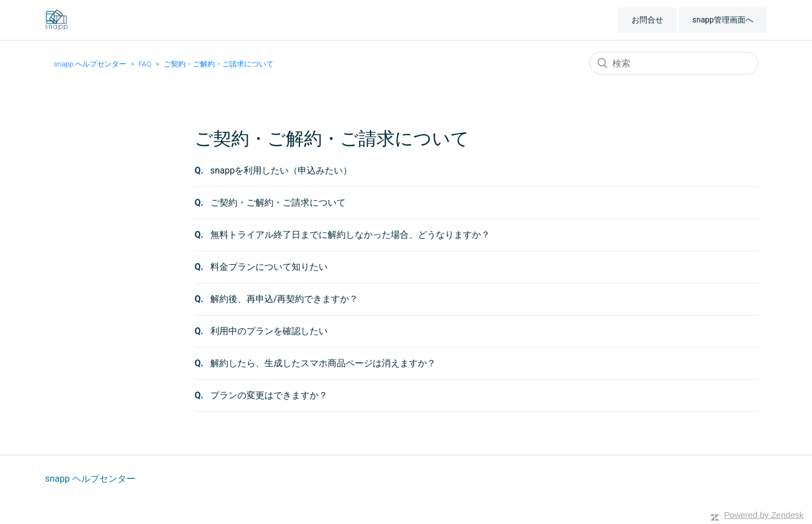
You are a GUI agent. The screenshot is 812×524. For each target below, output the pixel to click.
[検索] (674, 63)
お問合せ (647, 20)
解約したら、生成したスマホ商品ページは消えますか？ (323, 363)
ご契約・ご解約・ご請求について (219, 64)
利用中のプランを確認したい (269, 331)
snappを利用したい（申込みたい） (281, 170)
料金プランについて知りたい (269, 267)
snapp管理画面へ (723, 20)
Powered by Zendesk (764, 515)
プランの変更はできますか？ (269, 395)
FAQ (145, 64)
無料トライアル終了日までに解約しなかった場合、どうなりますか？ (350, 235)
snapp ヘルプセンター (90, 64)
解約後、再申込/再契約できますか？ (284, 299)
